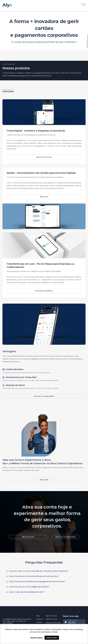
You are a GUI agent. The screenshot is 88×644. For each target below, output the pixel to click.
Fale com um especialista (44, 396)
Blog (38, 616)
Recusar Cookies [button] (37, 638)
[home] (9, 5)
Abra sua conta (28, 537)
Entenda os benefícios (44, 291)
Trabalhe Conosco (51, 619)
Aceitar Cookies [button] (52, 638)
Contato (39, 622)
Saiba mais (44, 197)
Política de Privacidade (53, 623)
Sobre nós (40, 619)
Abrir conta (44, 480)
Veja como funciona (44, 157)
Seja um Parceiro (51, 616)
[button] (83, 5)
